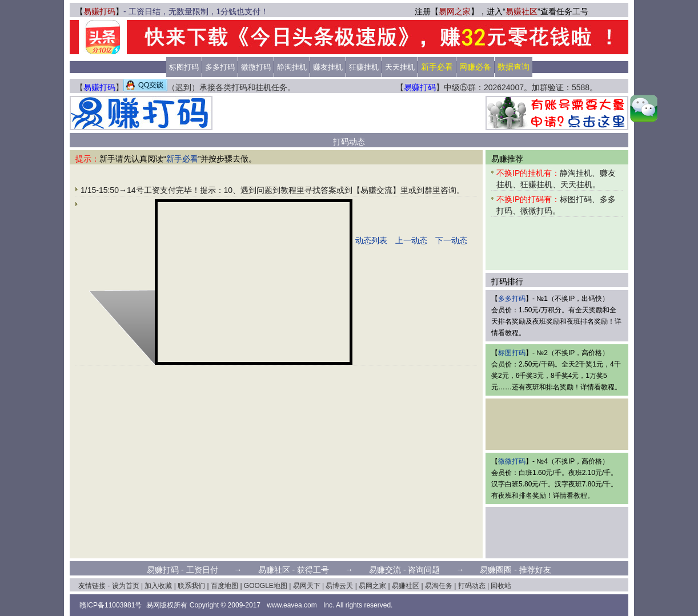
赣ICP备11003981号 (111, 605)
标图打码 (184, 67)
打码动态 (472, 586)
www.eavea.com (292, 605)
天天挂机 (400, 67)
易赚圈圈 (496, 570)
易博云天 (339, 586)
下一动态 (451, 240)
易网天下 (307, 586)
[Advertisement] (349, 113)
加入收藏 (158, 586)
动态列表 (371, 240)
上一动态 (411, 240)
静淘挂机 (292, 67)
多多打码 (220, 67)
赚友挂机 (328, 67)
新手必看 (182, 159)
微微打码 (256, 67)
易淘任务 (439, 586)
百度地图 (224, 586)
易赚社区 (522, 11)
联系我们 (191, 586)
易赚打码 (99, 11)
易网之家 (455, 11)
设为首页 (126, 586)
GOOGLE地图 (266, 586)
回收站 (501, 586)
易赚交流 (385, 570)
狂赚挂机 (364, 67)
